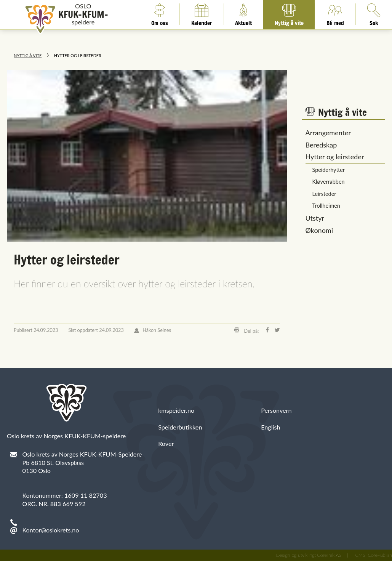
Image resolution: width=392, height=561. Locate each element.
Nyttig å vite (289, 14)
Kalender (202, 14)
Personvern (276, 410)
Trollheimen (326, 206)
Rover (166, 443)
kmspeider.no (176, 410)
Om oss (160, 14)
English (270, 427)
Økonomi (319, 230)
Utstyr (315, 218)
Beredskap (321, 145)
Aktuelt (243, 14)
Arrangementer (328, 133)
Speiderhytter (329, 170)
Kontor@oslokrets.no (51, 530)
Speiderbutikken (180, 427)
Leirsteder (324, 194)
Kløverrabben (329, 182)
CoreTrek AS (329, 555)
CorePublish (380, 555)
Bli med (335, 14)
